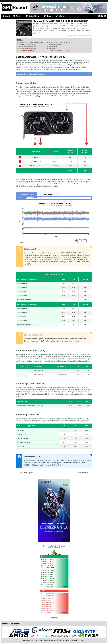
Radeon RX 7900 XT (47, 598)
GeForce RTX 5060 (47, 581)
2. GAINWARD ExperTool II (26, 45)
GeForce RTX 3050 (47, 587)
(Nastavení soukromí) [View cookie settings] (77, 640)
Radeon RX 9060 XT (47, 609)
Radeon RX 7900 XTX (48, 594)
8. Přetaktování (52, 47)
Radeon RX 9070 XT (47, 596)
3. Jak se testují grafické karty (27, 47)
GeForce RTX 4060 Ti (47, 583)
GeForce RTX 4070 (47, 576)
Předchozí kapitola (27, 473)
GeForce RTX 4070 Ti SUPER (50, 570)
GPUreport (54, 618)
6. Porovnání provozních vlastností (59, 43)
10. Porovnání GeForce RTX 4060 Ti (59, 50)
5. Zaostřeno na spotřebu (26, 50)
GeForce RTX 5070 (47, 572)
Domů (6, 16)
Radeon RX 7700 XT (47, 607)
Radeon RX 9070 (46, 600)
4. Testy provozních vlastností (27, 48)
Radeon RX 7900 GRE (48, 602)
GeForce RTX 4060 (47, 585)
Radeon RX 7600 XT (47, 611)
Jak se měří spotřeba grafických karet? (31, 74)
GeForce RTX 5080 (47, 564)
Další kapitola (83, 473)
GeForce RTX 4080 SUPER (49, 566)
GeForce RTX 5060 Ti (47, 579)
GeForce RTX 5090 (47, 559)
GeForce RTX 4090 (47, 562)
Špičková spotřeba (27, 194)
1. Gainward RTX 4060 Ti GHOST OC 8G (30, 43)
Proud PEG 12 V (48, 194)
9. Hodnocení (52, 48)
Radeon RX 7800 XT (47, 604)
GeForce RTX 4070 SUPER (49, 574)
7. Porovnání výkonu (54, 45)
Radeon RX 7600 (46, 613)
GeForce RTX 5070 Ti (47, 568)
